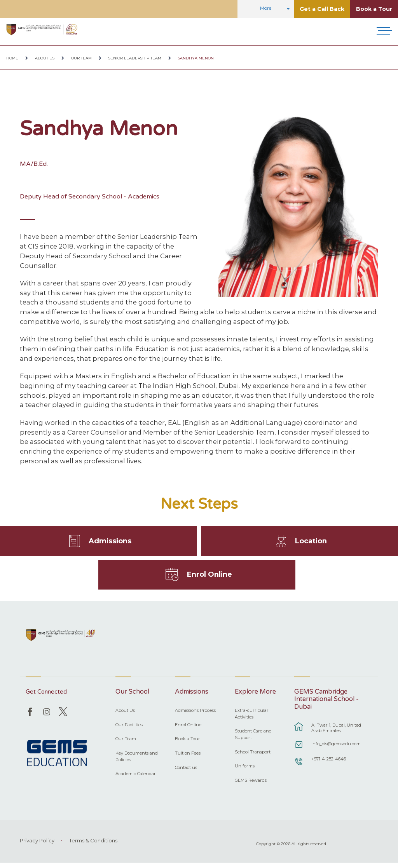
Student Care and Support (253, 739)
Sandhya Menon (196, 58)
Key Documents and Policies (137, 761)
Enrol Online (210, 578)
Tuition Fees (188, 758)
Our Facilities (129, 730)
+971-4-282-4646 (329, 764)
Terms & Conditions (93, 845)
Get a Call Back (322, 9)
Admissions (110, 542)
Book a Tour (374, 9)
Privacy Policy (37, 845)
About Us (45, 58)
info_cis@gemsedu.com (336, 749)
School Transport (253, 757)
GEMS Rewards (251, 785)
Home (12, 58)
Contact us (186, 772)
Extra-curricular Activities (252, 719)
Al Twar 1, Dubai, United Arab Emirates (336, 733)
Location (311, 542)
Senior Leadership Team (135, 58)
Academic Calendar (136, 779)
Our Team (81, 58)
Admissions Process (195, 715)
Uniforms (245, 771)
